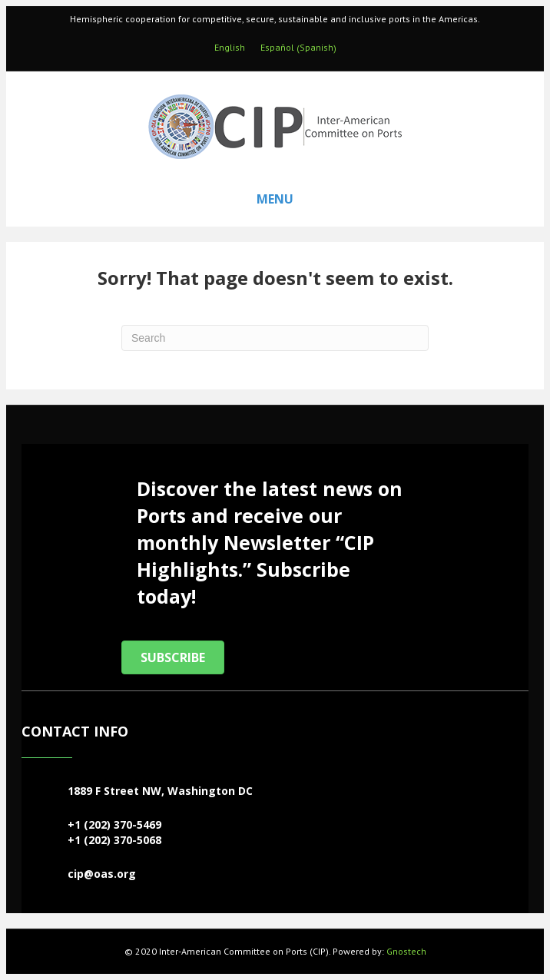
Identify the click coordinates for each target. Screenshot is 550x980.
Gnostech (406, 951)
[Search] (275, 338)
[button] (173, 657)
